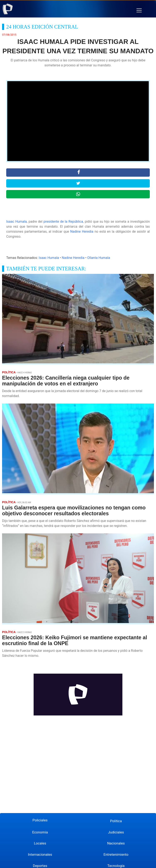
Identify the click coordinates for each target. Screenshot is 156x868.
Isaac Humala (16, 222)
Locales (40, 843)
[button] (139, 11)
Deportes (40, 866)
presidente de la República (63, 222)
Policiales (40, 820)
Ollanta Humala (99, 258)
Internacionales (40, 854)
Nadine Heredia (82, 232)
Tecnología (116, 866)
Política (116, 821)
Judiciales (116, 832)
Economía (40, 832)
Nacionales (116, 843)
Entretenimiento (116, 854)
